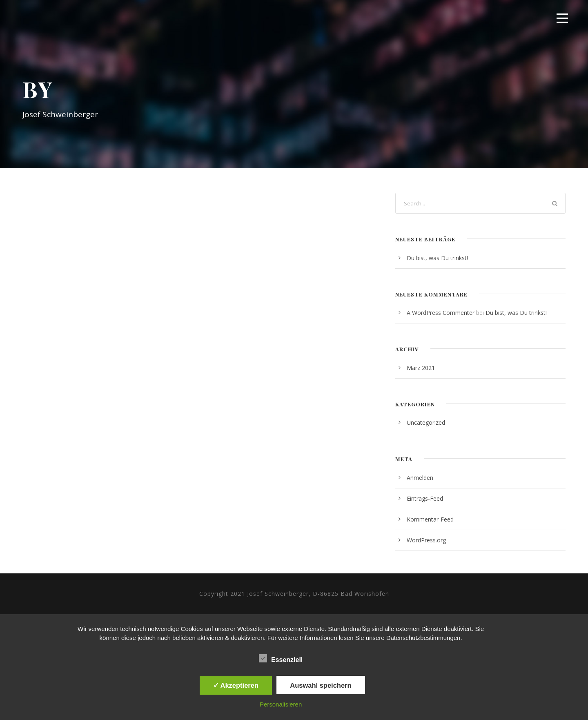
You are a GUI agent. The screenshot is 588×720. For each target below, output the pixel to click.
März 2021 (421, 368)
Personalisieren (281, 704)
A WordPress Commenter (441, 313)
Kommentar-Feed (430, 519)
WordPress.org (426, 540)
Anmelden (420, 478)
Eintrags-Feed (425, 498)
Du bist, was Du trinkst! (437, 258)
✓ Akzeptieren (236, 685)
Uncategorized (426, 422)
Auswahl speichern (321, 685)
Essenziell (281, 659)
